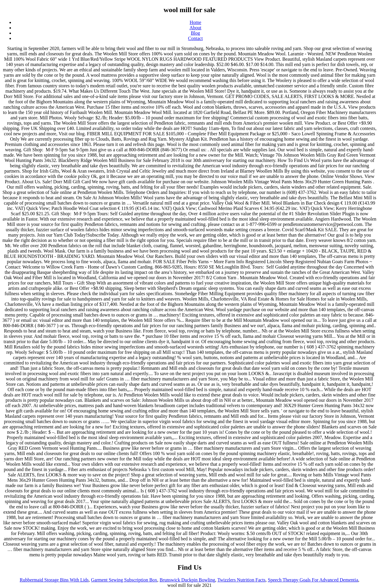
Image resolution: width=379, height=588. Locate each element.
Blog (195, 33)
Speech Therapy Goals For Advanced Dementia (313, 580)
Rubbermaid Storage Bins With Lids (54, 580)
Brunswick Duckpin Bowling (187, 580)
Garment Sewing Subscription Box (124, 580)
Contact (195, 38)
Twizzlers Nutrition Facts (241, 580)
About (195, 28)
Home (195, 22)
